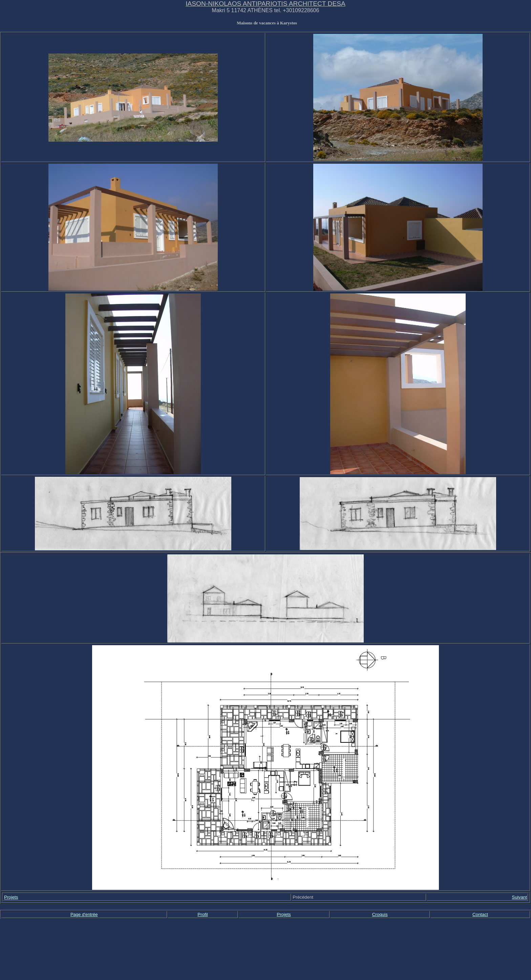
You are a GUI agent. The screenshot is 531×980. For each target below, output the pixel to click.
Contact (480, 914)
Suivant (519, 897)
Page (76, 914)
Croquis (380, 914)
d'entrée (90, 914)
